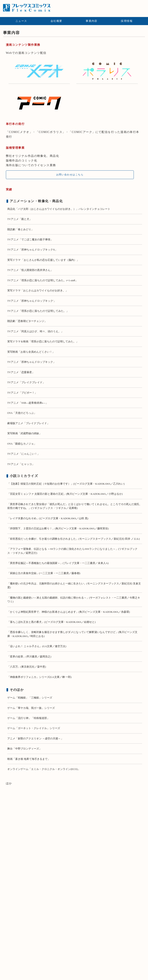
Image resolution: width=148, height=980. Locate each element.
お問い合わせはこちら (70, 175)
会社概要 (56, 21)
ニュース (21, 21)
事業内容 (92, 21)
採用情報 (127, 21)
